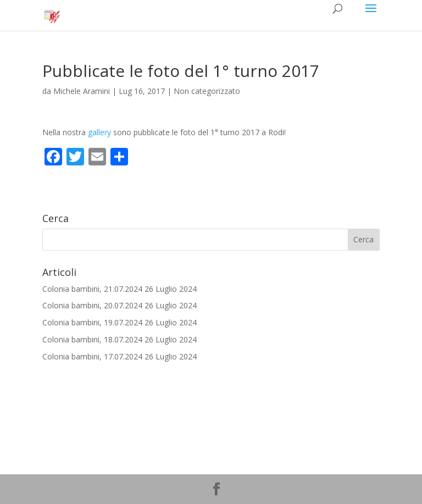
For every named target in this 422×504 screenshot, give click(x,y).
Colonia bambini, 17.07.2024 (92, 356)
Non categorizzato (207, 91)
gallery (99, 132)
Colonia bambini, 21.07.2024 (92, 289)
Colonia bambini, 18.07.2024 (92, 339)
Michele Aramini (82, 91)
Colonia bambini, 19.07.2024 (92, 322)
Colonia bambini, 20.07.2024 (92, 305)
